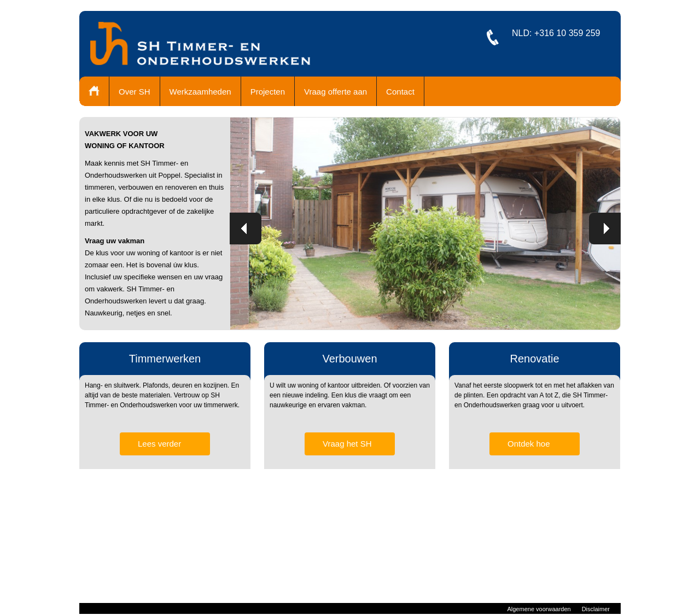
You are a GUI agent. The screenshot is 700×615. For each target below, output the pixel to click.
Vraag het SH (347, 444)
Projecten (268, 92)
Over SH (135, 92)
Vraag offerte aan (336, 92)
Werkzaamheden (200, 92)
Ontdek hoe (529, 444)
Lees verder (159, 444)
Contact (400, 92)
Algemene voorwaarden (539, 609)
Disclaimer (596, 609)
